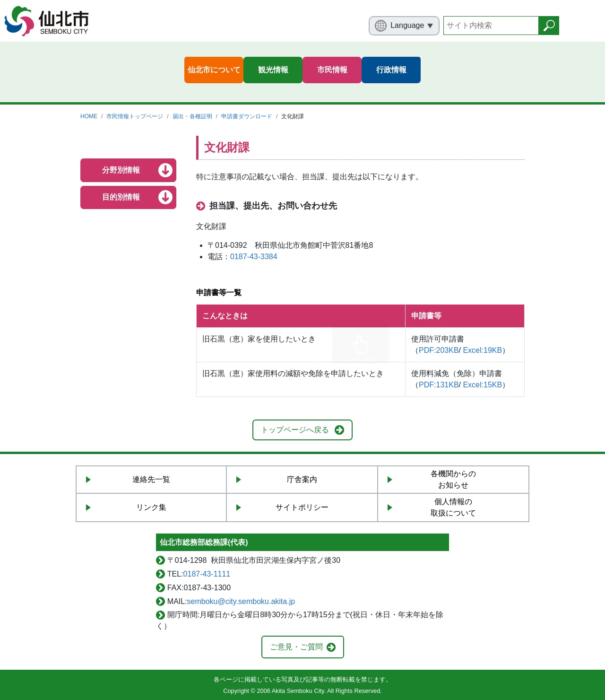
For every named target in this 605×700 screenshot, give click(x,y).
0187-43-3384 (254, 257)
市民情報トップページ (135, 116)
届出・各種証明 (192, 116)
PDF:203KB (439, 350)
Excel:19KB (482, 350)
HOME (89, 116)
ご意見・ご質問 (296, 647)
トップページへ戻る (295, 430)
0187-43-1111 (207, 574)
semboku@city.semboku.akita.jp (241, 601)
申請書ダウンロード (247, 116)
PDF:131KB (439, 385)
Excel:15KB (482, 385)
